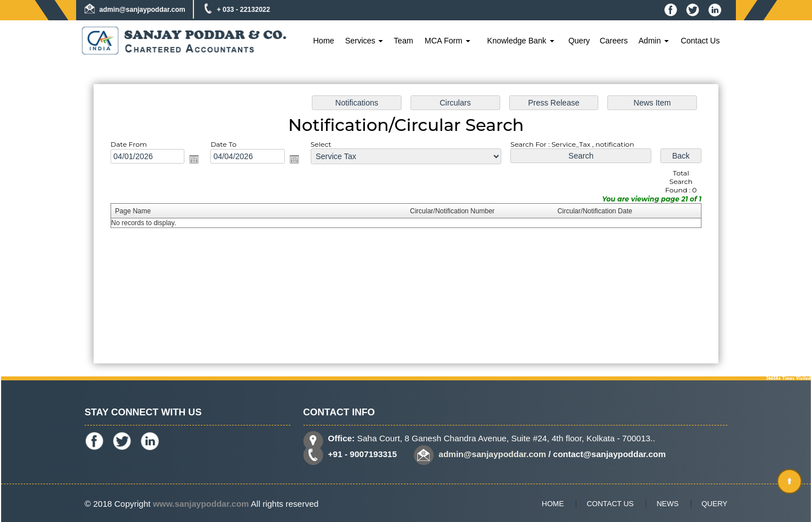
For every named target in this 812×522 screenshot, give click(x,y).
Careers (614, 41)
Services (364, 41)
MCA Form (447, 41)
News (667, 504)
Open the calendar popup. (196, 160)
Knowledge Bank (521, 41)
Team (403, 41)
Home (323, 41)
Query (579, 41)
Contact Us (700, 41)
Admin (654, 41)
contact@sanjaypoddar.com (610, 454)
